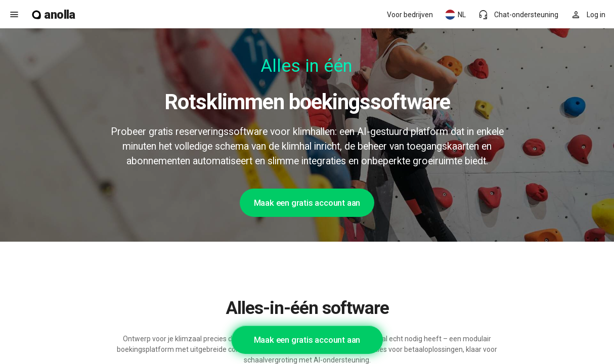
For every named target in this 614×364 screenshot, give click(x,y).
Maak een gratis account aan (307, 203)
